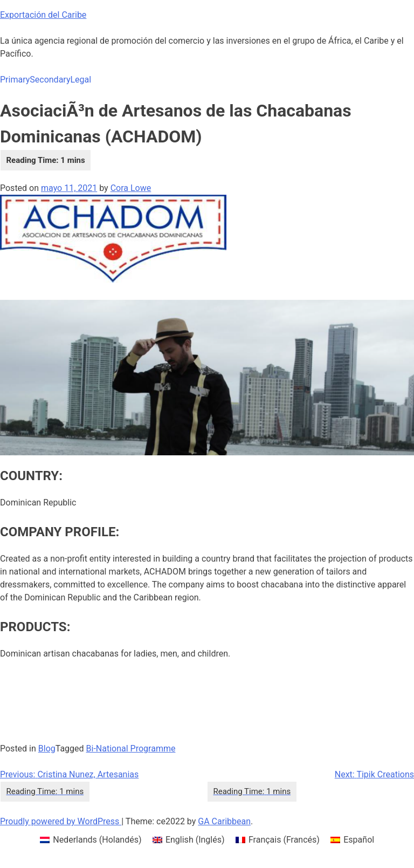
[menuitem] (91, 840)
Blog (47, 749)
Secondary (50, 80)
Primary (15, 80)
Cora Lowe (131, 188)
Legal (81, 80)
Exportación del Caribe (43, 15)
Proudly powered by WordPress (61, 821)
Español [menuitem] (359, 840)
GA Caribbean (224, 821)
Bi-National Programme (131, 749)
